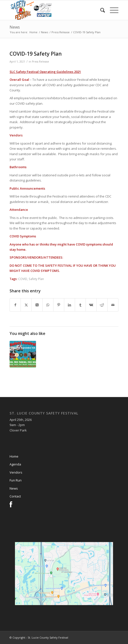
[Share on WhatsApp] (48, 305)
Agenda (15, 464)
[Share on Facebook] (15, 305)
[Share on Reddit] (102, 305)
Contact (15, 496)
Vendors (16, 472)
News (15, 27)
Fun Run (16, 480)
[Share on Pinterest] (59, 305)
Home (14, 456)
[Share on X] (26, 305)
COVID (23, 279)
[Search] (100, 10)
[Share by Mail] (113, 305)
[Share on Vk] (91, 305)
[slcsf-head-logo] (53, 10)
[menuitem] (100, 10)
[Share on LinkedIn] (70, 305)
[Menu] (112, 10)
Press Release (40, 62)
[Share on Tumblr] (80, 305)
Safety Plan (36, 279)
